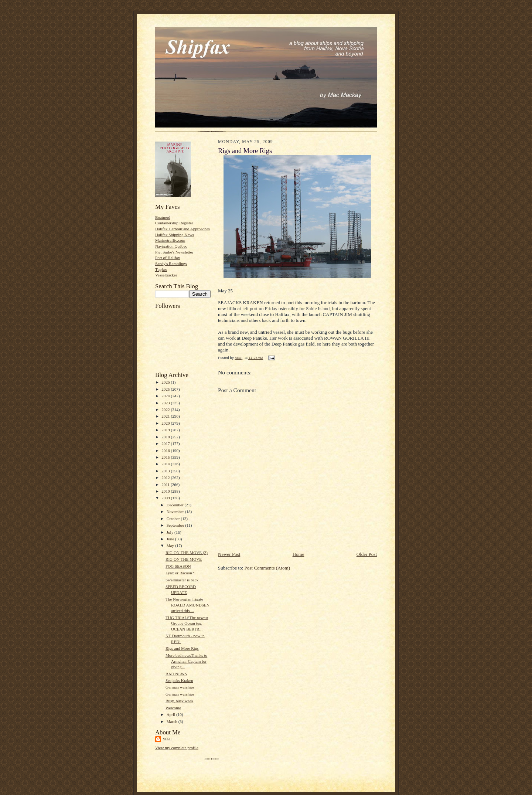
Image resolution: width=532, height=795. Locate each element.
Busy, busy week (179, 701)
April (171, 714)
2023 (166, 403)
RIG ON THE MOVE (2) (187, 553)
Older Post (367, 554)
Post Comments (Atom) (267, 568)
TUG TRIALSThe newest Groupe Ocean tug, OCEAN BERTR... (187, 623)
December (176, 505)
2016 (166, 451)
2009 (166, 498)
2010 (166, 491)
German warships (180, 687)
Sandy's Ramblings (171, 264)
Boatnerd (163, 217)
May (171, 546)
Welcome (173, 708)
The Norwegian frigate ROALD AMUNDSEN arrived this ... (187, 605)
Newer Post (229, 554)
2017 (166, 444)
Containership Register (174, 223)
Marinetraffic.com (170, 240)
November (176, 512)
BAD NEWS (176, 674)
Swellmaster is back (182, 580)
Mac (167, 739)
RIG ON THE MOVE (184, 559)
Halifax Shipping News (175, 235)
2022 (166, 410)
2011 (166, 485)
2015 (166, 457)
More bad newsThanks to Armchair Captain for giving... (186, 661)
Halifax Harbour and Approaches (183, 229)
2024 (166, 396)
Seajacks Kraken (179, 680)
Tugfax (161, 269)
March (173, 721)
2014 (166, 464)
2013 (166, 471)
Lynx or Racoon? (180, 573)
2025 (166, 389)
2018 (166, 437)
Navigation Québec (171, 246)
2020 (166, 423)
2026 (166, 382)
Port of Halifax (168, 258)
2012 (166, 478)
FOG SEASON (178, 566)
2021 (166, 416)
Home (299, 554)
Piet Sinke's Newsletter (174, 252)
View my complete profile (177, 748)
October (174, 519)
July (170, 532)
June (171, 539)
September (176, 525)
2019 (166, 430)
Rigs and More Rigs (182, 648)
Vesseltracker (166, 275)
